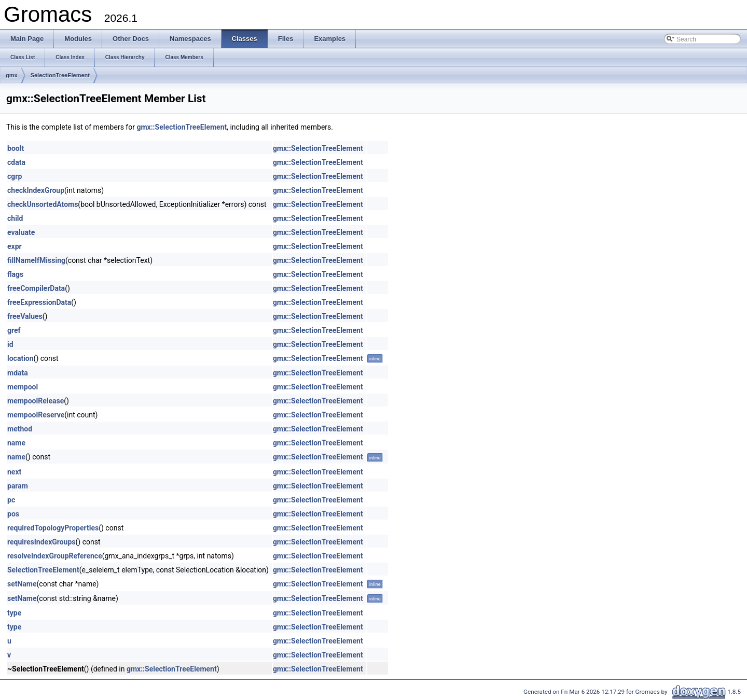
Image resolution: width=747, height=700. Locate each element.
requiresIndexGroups (41, 542)
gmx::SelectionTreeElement (182, 127)
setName (22, 584)
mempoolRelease (36, 401)
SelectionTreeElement (60, 75)
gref (14, 330)
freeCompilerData (36, 288)
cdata (16, 162)
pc (11, 500)
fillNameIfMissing (36, 260)
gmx (12, 75)
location (20, 358)
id (10, 344)
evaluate (21, 232)
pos (13, 514)
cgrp (15, 176)
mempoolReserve (36, 415)
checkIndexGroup (36, 190)
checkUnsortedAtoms (43, 204)
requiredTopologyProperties (53, 528)
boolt (16, 148)
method (20, 429)
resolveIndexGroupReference (55, 556)
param (18, 486)
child (15, 218)
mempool (23, 387)
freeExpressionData (39, 302)
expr (15, 246)
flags (15, 274)
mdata (18, 373)
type (14, 613)
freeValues (25, 316)
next (14, 472)
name (16, 443)
